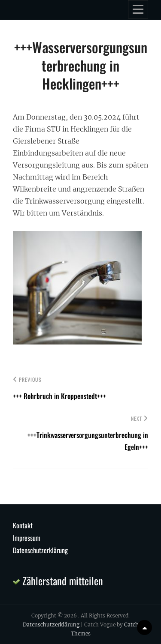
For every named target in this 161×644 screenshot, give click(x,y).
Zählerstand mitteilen (58, 581)
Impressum (27, 538)
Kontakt (23, 525)
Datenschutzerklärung (40, 550)
